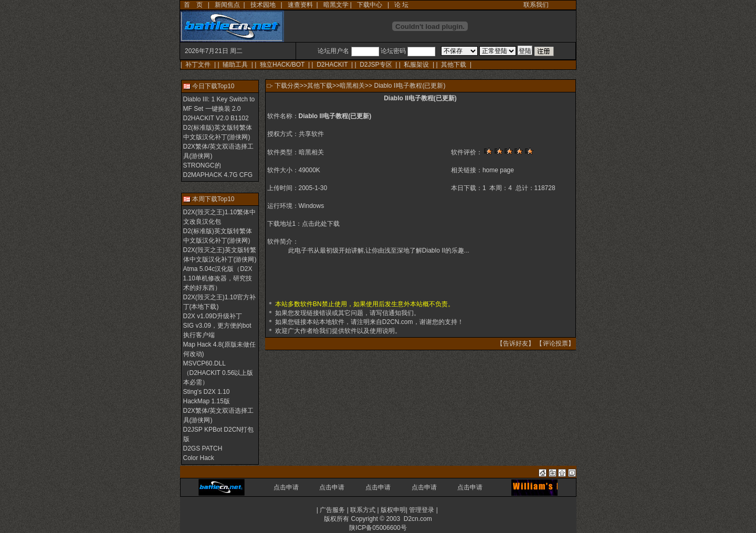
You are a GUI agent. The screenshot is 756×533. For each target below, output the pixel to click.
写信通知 (388, 313)
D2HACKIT (332, 65)
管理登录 (422, 510)
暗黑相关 (352, 86)
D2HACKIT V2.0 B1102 (216, 118)
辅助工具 (235, 65)
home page (498, 170)
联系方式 (363, 510)
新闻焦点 (227, 5)
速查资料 (300, 5)
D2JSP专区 (376, 65)
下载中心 (370, 5)
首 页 (193, 5)
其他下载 (454, 65)
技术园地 (263, 5)
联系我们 (536, 5)
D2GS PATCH (203, 448)
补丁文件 (198, 65)
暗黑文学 (336, 5)
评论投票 (555, 343)
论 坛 (401, 5)
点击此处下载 (321, 224)
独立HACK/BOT (282, 65)
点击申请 (286, 487)
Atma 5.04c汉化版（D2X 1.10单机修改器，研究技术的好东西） (218, 278)
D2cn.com (418, 519)
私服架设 (416, 65)
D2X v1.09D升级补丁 (213, 316)
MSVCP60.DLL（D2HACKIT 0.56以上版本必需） (218, 373)
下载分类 (287, 86)
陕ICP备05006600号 (378, 528)
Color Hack (199, 458)
